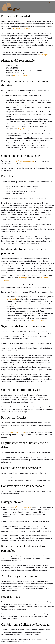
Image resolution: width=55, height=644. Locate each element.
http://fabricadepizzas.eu (21, 29)
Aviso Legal (43, 55)
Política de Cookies (37, 321)
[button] (51, 6)
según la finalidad (25, 129)
